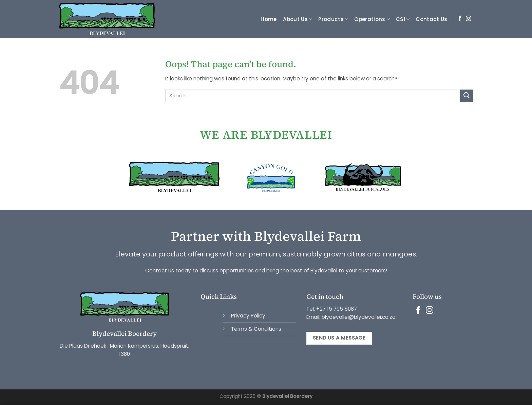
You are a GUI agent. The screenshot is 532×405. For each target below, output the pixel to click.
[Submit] (467, 96)
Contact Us (431, 19)
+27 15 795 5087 (337, 309)
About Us (298, 19)
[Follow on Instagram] (469, 19)
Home (269, 19)
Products (333, 19)
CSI (403, 19)
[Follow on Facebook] (460, 19)
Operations (372, 19)
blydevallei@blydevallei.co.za (358, 317)
